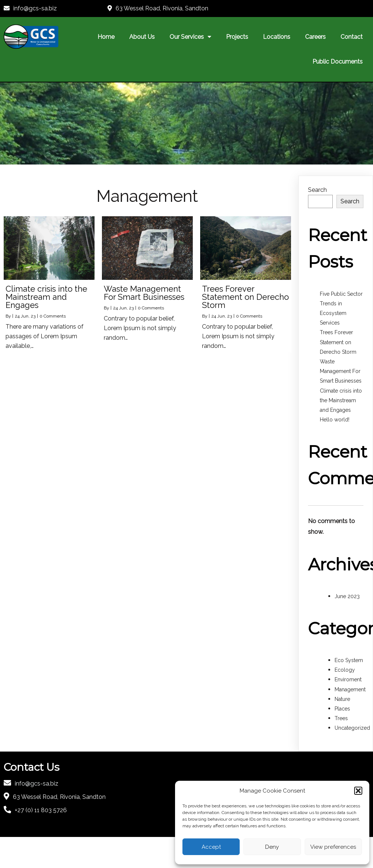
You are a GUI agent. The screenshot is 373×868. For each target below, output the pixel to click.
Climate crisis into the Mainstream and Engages (341, 400)
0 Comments (53, 316)
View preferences (333, 847)
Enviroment (348, 679)
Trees (341, 718)
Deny (272, 847)
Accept (211, 847)
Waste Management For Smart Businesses (341, 371)
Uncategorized (352, 728)
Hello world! (335, 420)
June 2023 (347, 596)
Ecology (345, 670)
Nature (342, 699)
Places (342, 709)
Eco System (349, 660)
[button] (358, 791)
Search (317, 190)
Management (350, 689)
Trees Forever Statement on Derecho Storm (338, 342)
